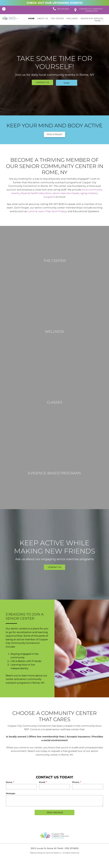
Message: (11, 793)
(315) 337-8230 (72, 848)
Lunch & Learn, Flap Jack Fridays (47, 211)
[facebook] (4, 9)
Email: (42, 782)
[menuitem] (31, 18)
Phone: (76, 782)
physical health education (36, 193)
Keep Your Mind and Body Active (54, 125)
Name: (9, 782)
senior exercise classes (66, 193)
